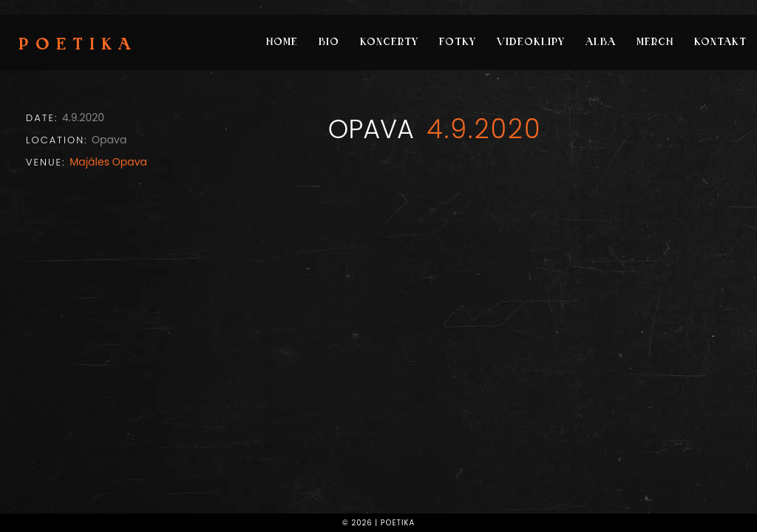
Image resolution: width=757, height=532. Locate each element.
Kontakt (720, 42)
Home (282, 42)
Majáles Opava (108, 162)
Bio (329, 42)
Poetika (78, 46)
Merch (655, 42)
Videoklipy (531, 42)
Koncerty (389, 42)
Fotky (458, 42)
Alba (601, 42)
